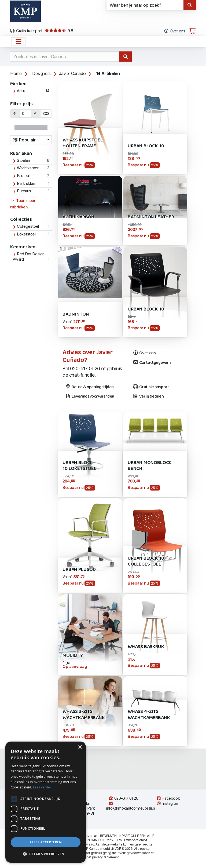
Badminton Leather (151, 217)
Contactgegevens (152, 363)
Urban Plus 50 (79, 570)
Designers (41, 73)
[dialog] (46, 802)
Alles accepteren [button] (46, 842)
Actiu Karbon (78, 217)
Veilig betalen (148, 396)
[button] (46, 854)
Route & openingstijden (89, 387)
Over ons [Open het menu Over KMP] (174, 31)
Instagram (168, 803)
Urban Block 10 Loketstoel (79, 466)
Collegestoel (28, 226)
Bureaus (24, 191)
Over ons (144, 353)
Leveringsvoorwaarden (90, 396)
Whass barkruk (146, 647)
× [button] (80, 747)
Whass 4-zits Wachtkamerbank (149, 715)
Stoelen (23, 160)
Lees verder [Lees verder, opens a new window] (42, 787)
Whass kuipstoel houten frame (82, 143)
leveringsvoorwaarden (133, 853)
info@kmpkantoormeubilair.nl (131, 806)
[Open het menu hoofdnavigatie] (19, 42)
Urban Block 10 (146, 146)
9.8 (59, 31)
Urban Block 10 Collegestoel (146, 561)
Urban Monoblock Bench (150, 466)
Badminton (76, 314)
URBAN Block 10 (146, 309)
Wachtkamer (28, 168)
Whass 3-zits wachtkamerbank (84, 715)
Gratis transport (26, 31)
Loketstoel (26, 234)
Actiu (21, 91)
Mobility (73, 655)
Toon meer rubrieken (23, 204)
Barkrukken (27, 184)
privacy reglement (105, 857)
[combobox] (31, 140)
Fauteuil (23, 176)
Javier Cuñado (72, 73)
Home (16, 73)
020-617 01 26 (123, 798)
